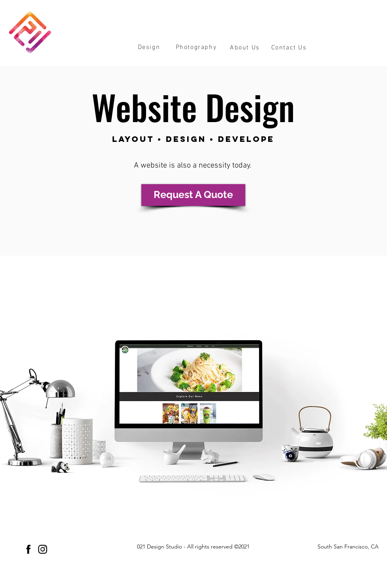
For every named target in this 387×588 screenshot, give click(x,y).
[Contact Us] (290, 48)
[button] (149, 47)
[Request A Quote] (193, 195)
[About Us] (246, 48)
